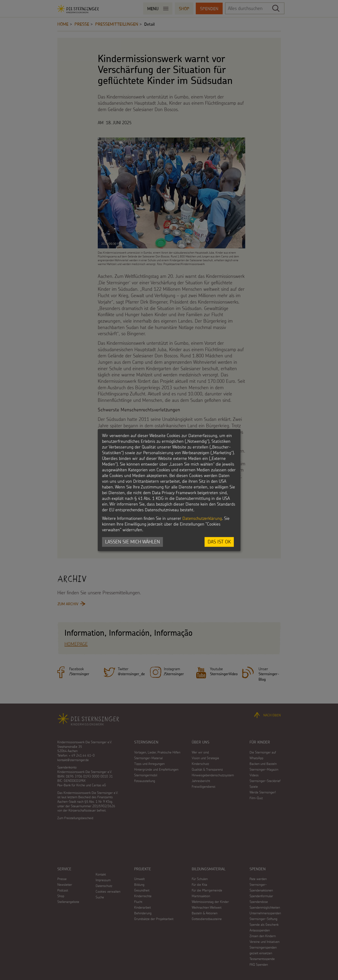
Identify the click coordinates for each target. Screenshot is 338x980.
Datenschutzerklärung (202, 519)
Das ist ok (219, 542)
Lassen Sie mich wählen (132, 542)
